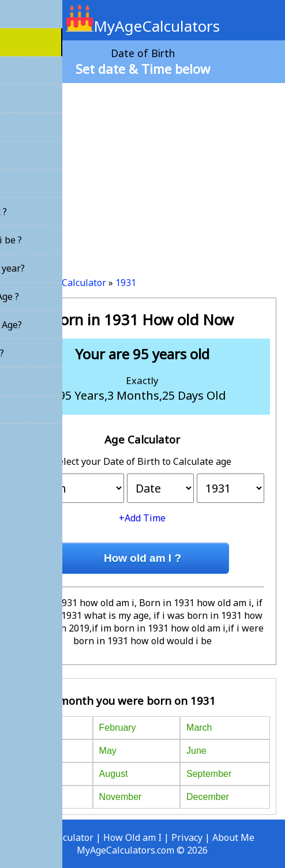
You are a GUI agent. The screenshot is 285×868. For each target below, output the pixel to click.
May (108, 751)
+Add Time (142, 518)
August (114, 774)
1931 (126, 283)
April (31, 751)
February (118, 728)
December (208, 797)
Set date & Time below (143, 69)
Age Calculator (75, 283)
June (196, 751)
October (38, 797)
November (121, 797)
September (209, 774)
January (38, 728)
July (29, 774)
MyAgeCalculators (143, 26)
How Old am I (132, 837)
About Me (233, 837)
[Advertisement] (142, 175)
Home (21, 283)
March (199, 728)
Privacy (187, 837)
